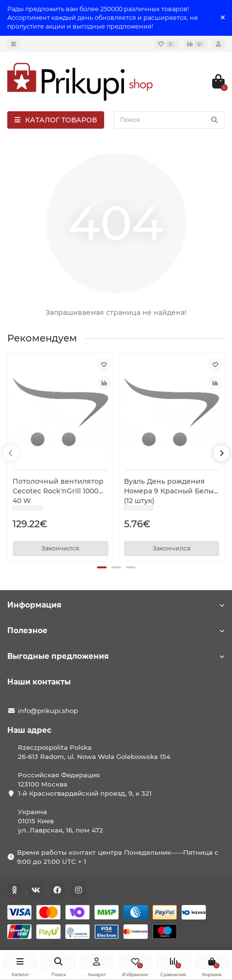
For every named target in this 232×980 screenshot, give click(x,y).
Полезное (116, 631)
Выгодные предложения (116, 656)
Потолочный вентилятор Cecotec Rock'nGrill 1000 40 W (58, 491)
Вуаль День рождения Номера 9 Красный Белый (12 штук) (171, 491)
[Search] (169, 120)
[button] (102, 567)
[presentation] (11, 453)
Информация (116, 605)
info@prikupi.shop (48, 711)
